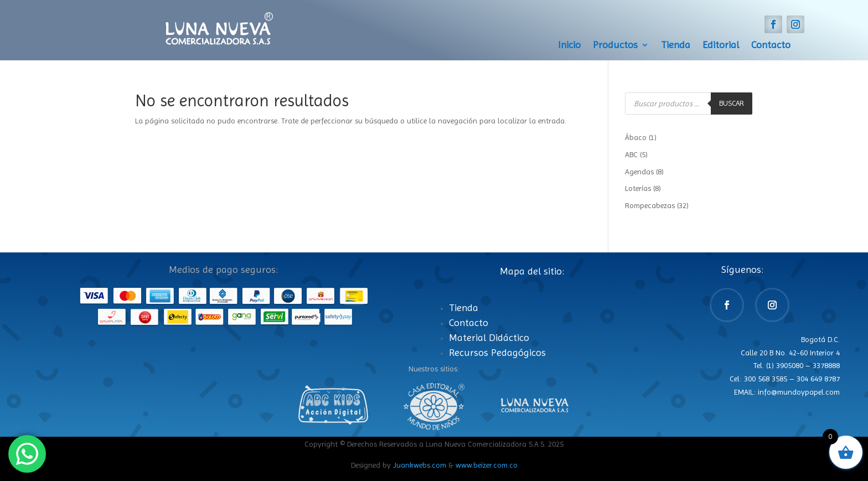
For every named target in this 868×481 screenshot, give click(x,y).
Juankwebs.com (420, 465)
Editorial (721, 46)
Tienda (676, 46)
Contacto (771, 46)
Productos (615, 46)
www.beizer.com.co (487, 465)
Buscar (732, 103)
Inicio (569, 46)
